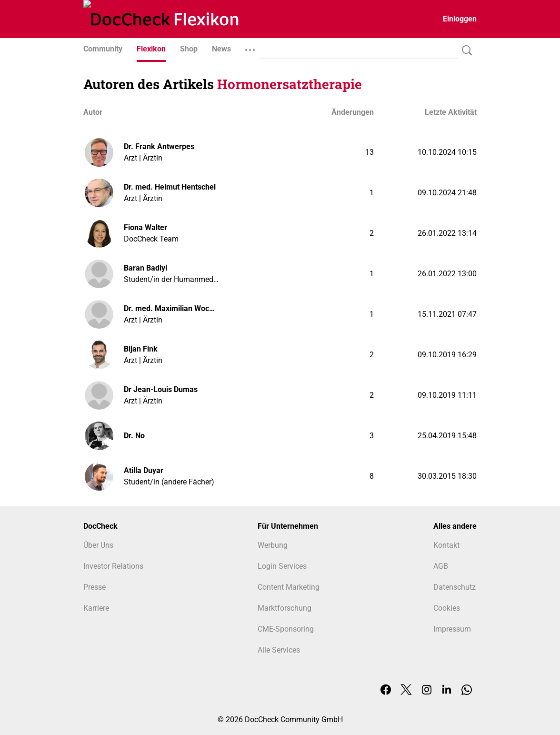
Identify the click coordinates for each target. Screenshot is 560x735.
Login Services (282, 566)
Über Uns (98, 545)
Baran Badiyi (145, 268)
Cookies (447, 608)
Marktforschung (285, 608)
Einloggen (460, 19)
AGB (441, 566)
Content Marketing (289, 587)
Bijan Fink (141, 349)
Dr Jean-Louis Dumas (161, 389)
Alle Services (279, 650)
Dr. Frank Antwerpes (159, 146)
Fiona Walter (145, 227)
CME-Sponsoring (286, 629)
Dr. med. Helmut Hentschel (170, 187)
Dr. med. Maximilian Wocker (171, 308)
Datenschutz (455, 587)
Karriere (96, 608)
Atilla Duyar (144, 470)
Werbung (273, 545)
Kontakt (446, 545)
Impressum (452, 629)
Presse (95, 587)
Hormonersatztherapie (290, 84)
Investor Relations (113, 566)
